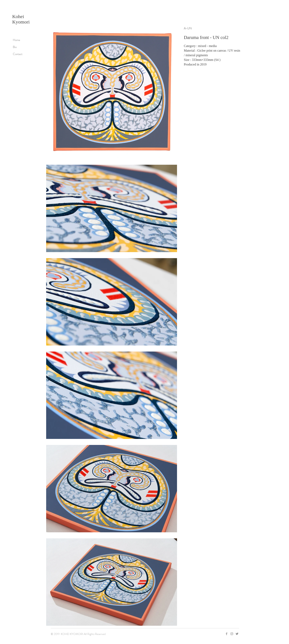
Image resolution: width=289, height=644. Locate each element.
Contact (18, 54)
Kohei (18, 16)
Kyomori (21, 22)
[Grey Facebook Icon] (227, 634)
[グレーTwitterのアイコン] (237, 634)
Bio (15, 47)
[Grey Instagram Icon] (232, 634)
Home (16, 40)
